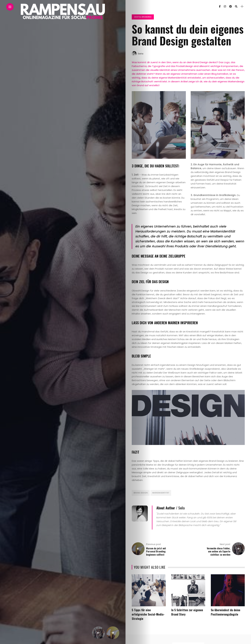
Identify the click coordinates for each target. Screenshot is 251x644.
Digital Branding (143, 17)
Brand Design (141, 493)
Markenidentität (161, 493)
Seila (141, 54)
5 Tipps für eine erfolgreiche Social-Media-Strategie (148, 614)
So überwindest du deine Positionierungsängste (226, 612)
